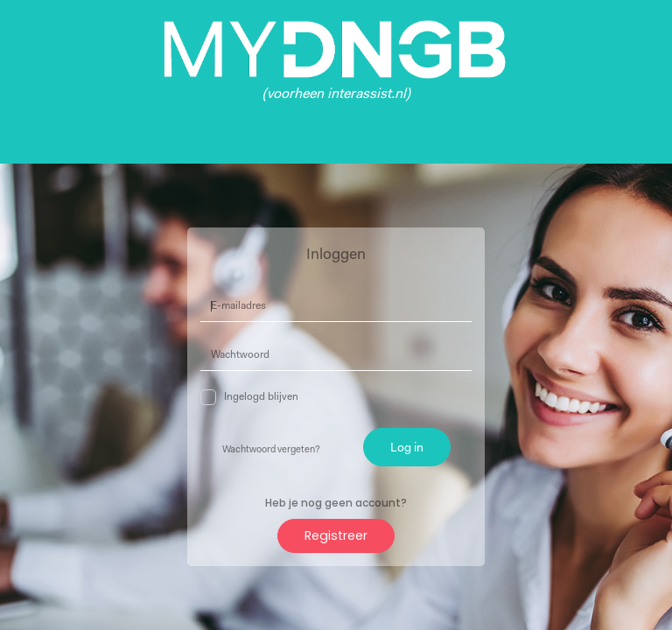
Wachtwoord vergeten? (271, 450)
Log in (407, 448)
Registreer (336, 535)
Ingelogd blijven (249, 397)
